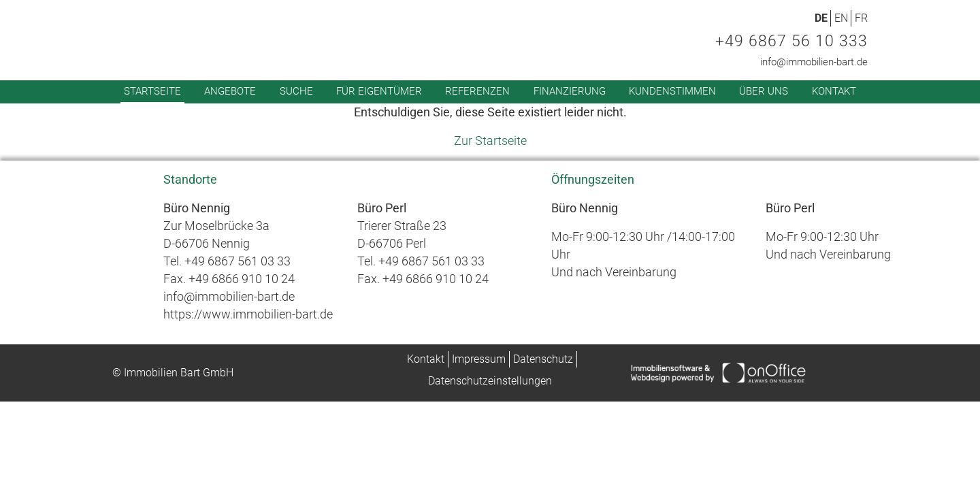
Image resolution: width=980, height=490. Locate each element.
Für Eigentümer (379, 91)
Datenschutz (543, 359)
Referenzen (477, 91)
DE (821, 18)
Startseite (152, 91)
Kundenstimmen (672, 91)
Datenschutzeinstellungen (490, 381)
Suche (296, 91)
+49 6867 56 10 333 (791, 41)
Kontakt (834, 91)
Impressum (479, 359)
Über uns (764, 91)
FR (861, 18)
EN (841, 18)
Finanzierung (570, 91)
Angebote (230, 91)
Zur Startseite (490, 141)
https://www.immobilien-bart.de (248, 314)
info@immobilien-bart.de (814, 62)
